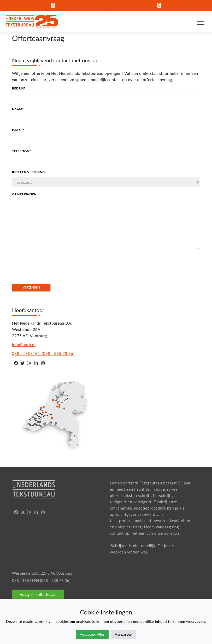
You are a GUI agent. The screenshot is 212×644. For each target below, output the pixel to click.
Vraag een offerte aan (38, 594)
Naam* (18, 109)
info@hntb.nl (24, 344)
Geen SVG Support (57, 414)
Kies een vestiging (28, 172)
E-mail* (18, 130)
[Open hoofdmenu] (201, 22)
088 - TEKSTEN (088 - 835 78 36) (43, 353)
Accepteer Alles (92, 634)
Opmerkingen (24, 194)
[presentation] (52, 264)
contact (117, 533)
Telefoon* (21, 151)
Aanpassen (123, 634)
